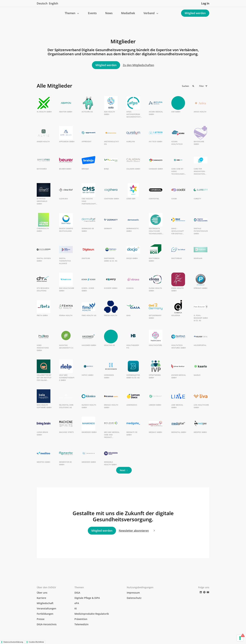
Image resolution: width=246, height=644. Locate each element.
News (109, 13)
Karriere (41, 598)
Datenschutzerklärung (13, 642)
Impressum (133, 593)
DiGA (77, 593)
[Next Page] (124, 470)
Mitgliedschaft (45, 603)
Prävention (81, 619)
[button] (72, 13)
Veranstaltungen (46, 608)
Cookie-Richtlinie (36, 642)
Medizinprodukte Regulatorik (92, 614)
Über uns (42, 593)
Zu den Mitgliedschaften (138, 65)
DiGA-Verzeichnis (47, 624)
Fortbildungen (45, 614)
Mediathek (128, 13)
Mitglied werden (195, 13)
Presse (41, 619)
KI (76, 608)
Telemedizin (81, 624)
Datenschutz (134, 598)
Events (92, 13)
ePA (77, 603)
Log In (205, 3)
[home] (39, 13)
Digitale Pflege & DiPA (87, 598)
